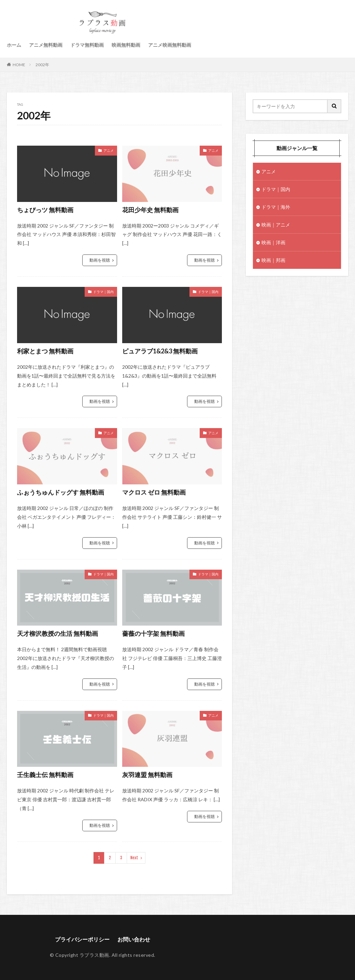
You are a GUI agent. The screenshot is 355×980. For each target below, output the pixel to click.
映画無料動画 (126, 45)
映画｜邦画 (273, 260)
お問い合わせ (134, 939)
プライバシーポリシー (82, 939)
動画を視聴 (100, 260)
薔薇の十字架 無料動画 (153, 633)
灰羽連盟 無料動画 (147, 775)
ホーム (14, 45)
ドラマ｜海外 (276, 207)
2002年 (42, 65)
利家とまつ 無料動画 (45, 351)
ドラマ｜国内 (103, 292)
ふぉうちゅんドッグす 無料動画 (61, 492)
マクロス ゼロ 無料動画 (154, 492)
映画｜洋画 (273, 242)
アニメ (109, 150)
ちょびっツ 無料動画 (45, 210)
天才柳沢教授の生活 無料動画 (58, 633)
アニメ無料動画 (46, 45)
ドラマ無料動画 (87, 45)
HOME (19, 65)
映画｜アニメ (276, 225)
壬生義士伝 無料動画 (45, 775)
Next (134, 858)
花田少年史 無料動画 (150, 210)
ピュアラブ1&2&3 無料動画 (160, 351)
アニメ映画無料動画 (170, 45)
